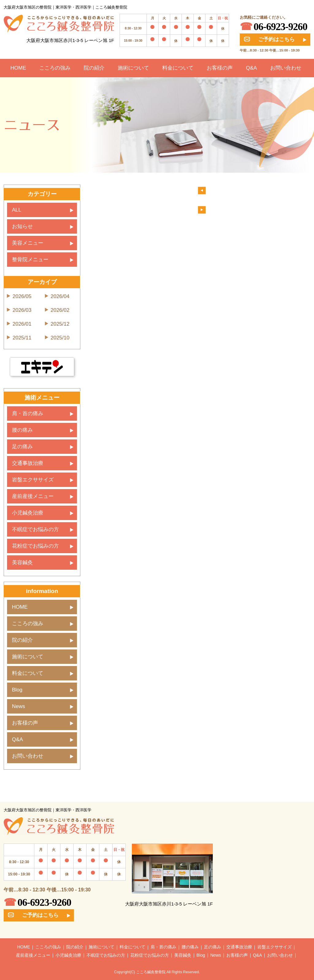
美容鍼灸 (22, 563)
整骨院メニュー (30, 260)
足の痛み (22, 447)
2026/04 (60, 296)
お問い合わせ (286, 68)
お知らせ (22, 226)
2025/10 (60, 338)
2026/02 (60, 310)
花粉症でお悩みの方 (35, 546)
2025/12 (60, 324)
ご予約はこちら (269, 39)
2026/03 (22, 310)
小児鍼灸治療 (28, 513)
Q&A (251, 68)
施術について (133, 68)
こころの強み (55, 68)
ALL (17, 210)
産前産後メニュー (33, 496)
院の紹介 (94, 68)
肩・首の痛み (28, 413)
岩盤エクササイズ (33, 480)
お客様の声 (220, 68)
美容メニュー (28, 243)
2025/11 (22, 338)
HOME (18, 68)
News (19, 706)
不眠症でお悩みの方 (35, 529)
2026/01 (22, 324)
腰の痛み (22, 430)
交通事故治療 (28, 463)
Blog (17, 690)
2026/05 (22, 296)
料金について (178, 68)
